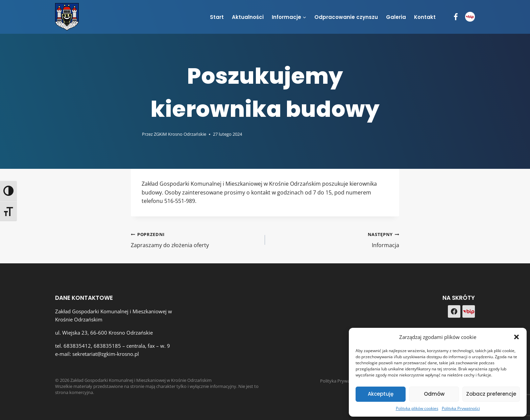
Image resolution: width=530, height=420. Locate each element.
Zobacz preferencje (491, 394)
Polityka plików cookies (417, 408)
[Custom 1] (469, 311)
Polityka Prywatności (461, 408)
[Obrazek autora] (135, 134)
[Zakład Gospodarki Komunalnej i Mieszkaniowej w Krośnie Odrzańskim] (67, 17)
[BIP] (470, 17)
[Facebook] (456, 17)
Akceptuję (381, 394)
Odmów (434, 394)
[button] (516, 337)
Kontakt (425, 17)
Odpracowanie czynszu (346, 17)
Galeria (396, 17)
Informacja (335, 240)
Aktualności (248, 17)
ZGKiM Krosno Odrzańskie (180, 134)
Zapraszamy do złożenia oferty (195, 240)
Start (217, 17)
